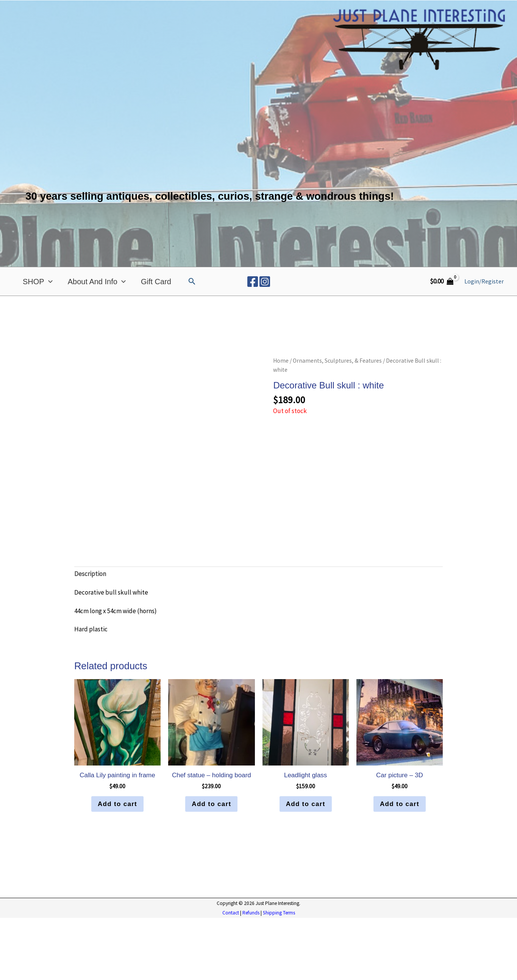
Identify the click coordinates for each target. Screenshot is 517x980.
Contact (231, 975)
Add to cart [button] (117, 866)
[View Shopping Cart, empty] (442, 281)
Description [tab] (90, 636)
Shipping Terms (279, 975)
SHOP (38, 282)
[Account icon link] (484, 282)
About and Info (97, 282)
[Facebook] (253, 282)
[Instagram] (265, 282)
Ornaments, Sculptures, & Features (337, 361)
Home (281, 361)
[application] (48, 282)
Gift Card (156, 282)
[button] (192, 282)
